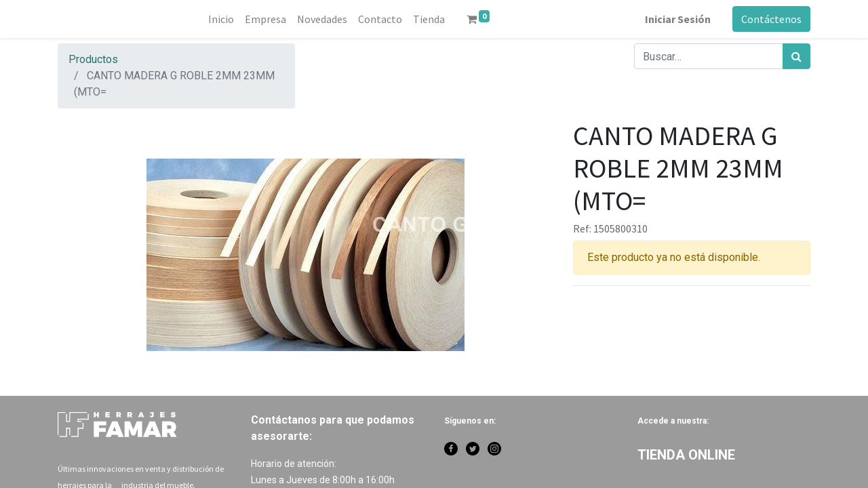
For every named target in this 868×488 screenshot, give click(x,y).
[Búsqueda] (796, 56)
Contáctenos (771, 19)
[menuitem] (221, 19)
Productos (93, 59)
